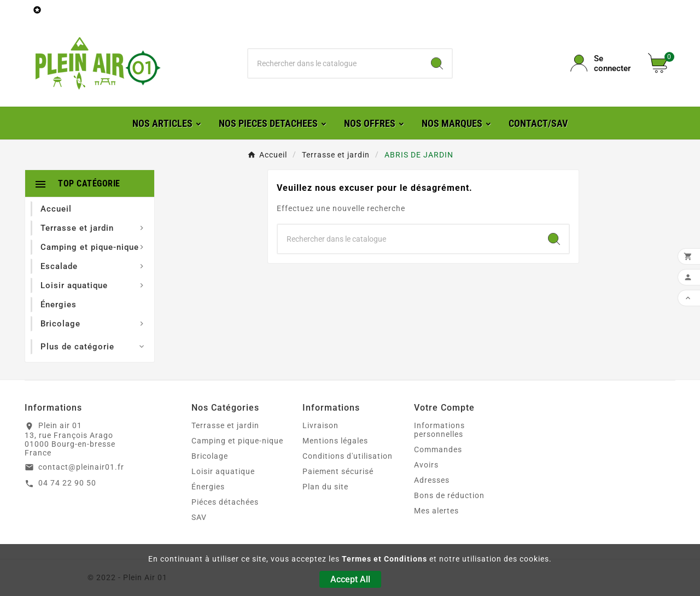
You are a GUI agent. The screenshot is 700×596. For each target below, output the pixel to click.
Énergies (208, 487)
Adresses (432, 480)
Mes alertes (436, 511)
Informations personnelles (439, 430)
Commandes (438, 449)
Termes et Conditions (384, 559)
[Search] (437, 63)
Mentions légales (335, 441)
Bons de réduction (449, 495)
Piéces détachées (225, 502)
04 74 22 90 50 (67, 483)
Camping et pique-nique (237, 441)
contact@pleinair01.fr (81, 467)
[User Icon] (603, 63)
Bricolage (210, 456)
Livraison (320, 425)
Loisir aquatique (223, 471)
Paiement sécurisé (338, 471)
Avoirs (426, 465)
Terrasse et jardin (225, 425)
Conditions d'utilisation (348, 456)
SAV (199, 517)
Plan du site (325, 487)
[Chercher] (336, 63)
